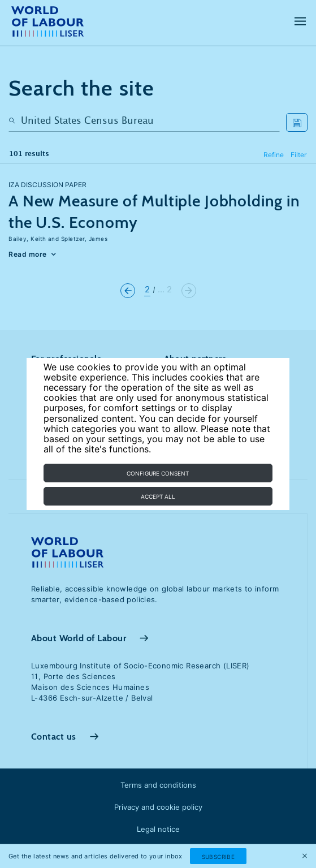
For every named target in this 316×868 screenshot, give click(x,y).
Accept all (158, 496)
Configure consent (158, 473)
